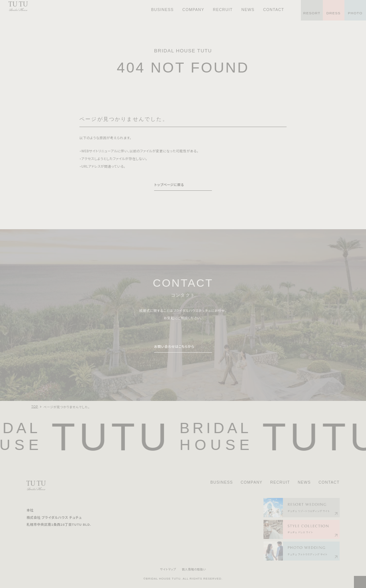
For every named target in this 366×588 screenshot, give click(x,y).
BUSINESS (222, 482)
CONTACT (329, 482)
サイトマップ (168, 569)
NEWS (304, 482)
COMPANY (251, 482)
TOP (35, 406)
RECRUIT (280, 482)
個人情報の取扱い (194, 569)
